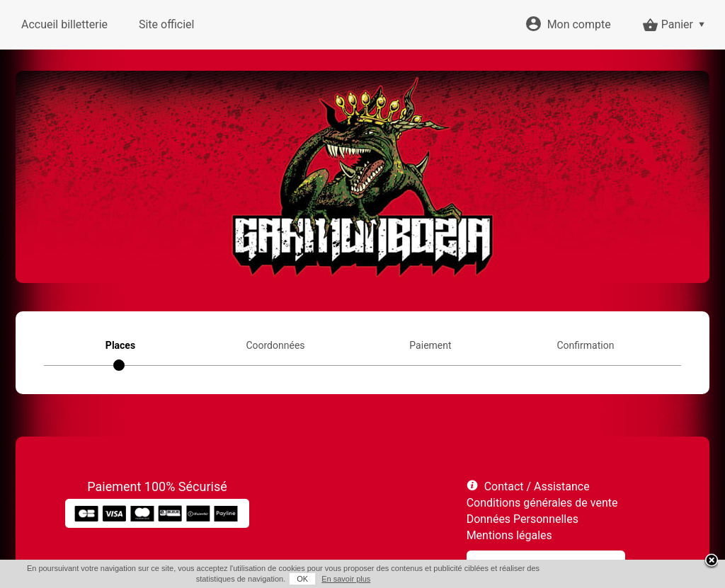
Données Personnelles (523, 519)
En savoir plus (346, 579)
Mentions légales (509, 535)
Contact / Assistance (537, 486)
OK (302, 579)
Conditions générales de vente (542, 503)
